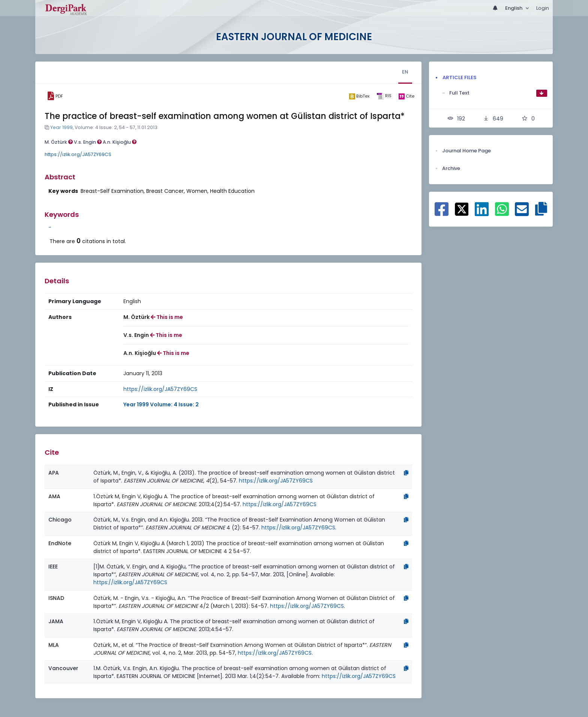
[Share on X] (462, 209)
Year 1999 (61, 127)
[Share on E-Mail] (522, 213)
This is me (167, 317)
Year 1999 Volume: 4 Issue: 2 (161, 404)
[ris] (384, 96)
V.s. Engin (88, 142)
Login (543, 8)
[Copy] (406, 473)
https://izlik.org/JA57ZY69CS (78, 154)
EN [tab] (405, 72)
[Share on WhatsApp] (502, 213)
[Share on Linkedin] (482, 213)
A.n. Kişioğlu (120, 142)
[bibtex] (359, 96)
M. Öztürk (59, 142)
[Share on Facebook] (442, 213)
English (514, 8)
